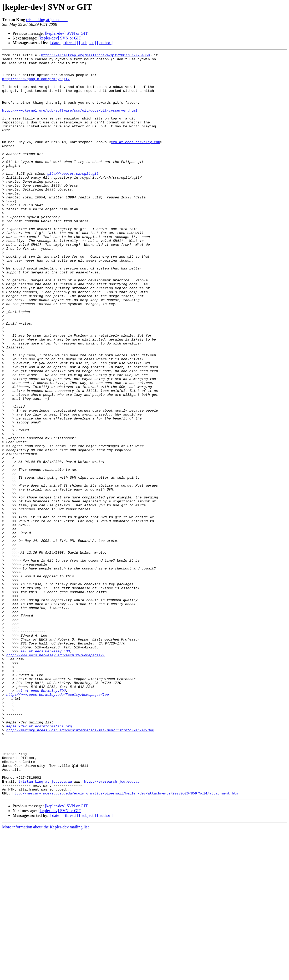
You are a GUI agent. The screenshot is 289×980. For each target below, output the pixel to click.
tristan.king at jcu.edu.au (47, 20)
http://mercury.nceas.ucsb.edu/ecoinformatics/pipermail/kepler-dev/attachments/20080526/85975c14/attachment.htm (125, 942)
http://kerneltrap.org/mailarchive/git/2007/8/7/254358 (95, 56)
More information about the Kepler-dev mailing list (45, 975)
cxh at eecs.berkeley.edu (135, 160)
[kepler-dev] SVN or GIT (66, 33)
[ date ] (56, 43)
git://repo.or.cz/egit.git (73, 198)
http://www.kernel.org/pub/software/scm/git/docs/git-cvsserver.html (70, 122)
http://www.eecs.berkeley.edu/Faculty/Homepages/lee (58, 823)
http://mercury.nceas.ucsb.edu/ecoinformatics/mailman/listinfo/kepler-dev (80, 866)
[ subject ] (88, 43)
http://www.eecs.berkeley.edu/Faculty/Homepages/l (55, 776)
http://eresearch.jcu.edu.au (112, 927)
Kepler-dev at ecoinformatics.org (39, 861)
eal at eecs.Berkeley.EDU (45, 771)
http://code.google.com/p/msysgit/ (36, 84)
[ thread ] (70, 43)
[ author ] (105, 43)
